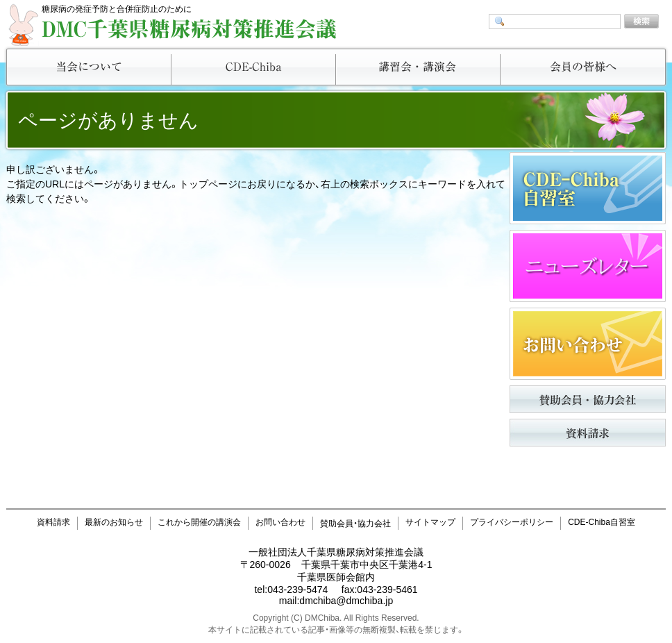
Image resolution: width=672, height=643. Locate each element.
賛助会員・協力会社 (355, 524)
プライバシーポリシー (512, 522)
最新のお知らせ (114, 522)
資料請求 (53, 522)
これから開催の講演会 (199, 522)
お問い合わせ (280, 522)
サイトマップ (430, 522)
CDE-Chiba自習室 (602, 522)
